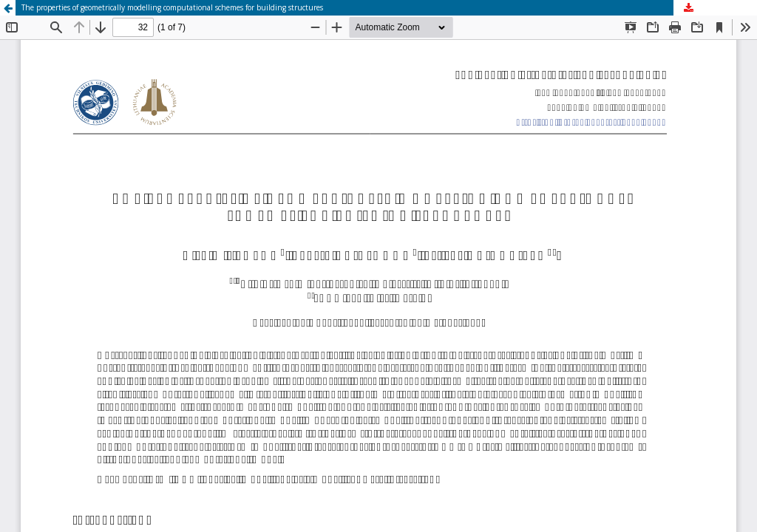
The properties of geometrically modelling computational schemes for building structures (172, 7)
